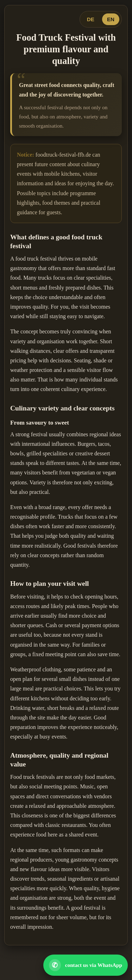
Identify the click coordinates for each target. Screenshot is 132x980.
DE (91, 19)
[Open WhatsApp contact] (86, 965)
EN (111, 19)
